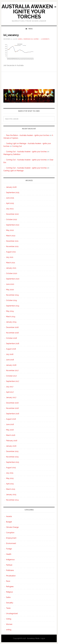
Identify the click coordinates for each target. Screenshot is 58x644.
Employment (11, 538)
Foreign (9, 549)
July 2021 (10, 257)
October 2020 (12, 273)
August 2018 (11, 349)
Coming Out (17, 146)
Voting (9, 619)
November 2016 (12, 408)
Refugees (10, 587)
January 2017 (11, 397)
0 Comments (45, 39)
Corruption (10, 533)
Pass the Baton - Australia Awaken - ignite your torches (28, 135)
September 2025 (13, 193)
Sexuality (10, 603)
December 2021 (12, 241)
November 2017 (12, 370)
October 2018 (11, 338)
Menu (31, 29)
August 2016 (11, 419)
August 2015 (11, 468)
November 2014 (12, 500)
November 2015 (12, 457)
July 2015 (10, 473)
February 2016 (12, 441)
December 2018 (12, 327)
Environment (11, 543)
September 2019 (13, 306)
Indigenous (10, 560)
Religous (9, 592)
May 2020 (10, 290)
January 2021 (11, 268)
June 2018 (10, 360)
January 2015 (11, 495)
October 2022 (12, 219)
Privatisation (11, 576)
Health (9, 554)
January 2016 (11, 446)
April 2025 (10, 203)
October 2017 (11, 376)
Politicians (10, 570)
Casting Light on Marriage (13, 171)
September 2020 (13, 279)
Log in (43, 638)
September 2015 (13, 462)
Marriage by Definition (12, 154)
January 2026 (11, 187)
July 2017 (10, 387)
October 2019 (11, 300)
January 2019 (11, 322)
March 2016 (11, 435)
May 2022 (10, 230)
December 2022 (12, 214)
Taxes (8, 608)
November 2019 (12, 295)
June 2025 (10, 198)
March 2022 (11, 236)
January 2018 (11, 365)
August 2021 (11, 252)
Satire (8, 597)
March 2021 (11, 263)
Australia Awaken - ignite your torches (29, 12)
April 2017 (10, 392)
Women (9, 624)
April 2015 (10, 484)
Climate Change (12, 527)
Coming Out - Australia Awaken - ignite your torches (26, 152)
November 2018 (12, 333)
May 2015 (10, 478)
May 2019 (10, 311)
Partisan (9, 565)
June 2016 (10, 424)
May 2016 (10, 430)
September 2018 (13, 344)
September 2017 (13, 381)
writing (9, 630)
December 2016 (12, 403)
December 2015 (12, 451)
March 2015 (11, 489)
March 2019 (11, 317)
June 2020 (10, 284)
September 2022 (13, 225)
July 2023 (10, 209)
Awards (9, 516)
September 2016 (13, 414)
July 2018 (10, 354)
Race (8, 581)
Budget (9, 522)
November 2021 (12, 246)
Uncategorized (12, 613)
